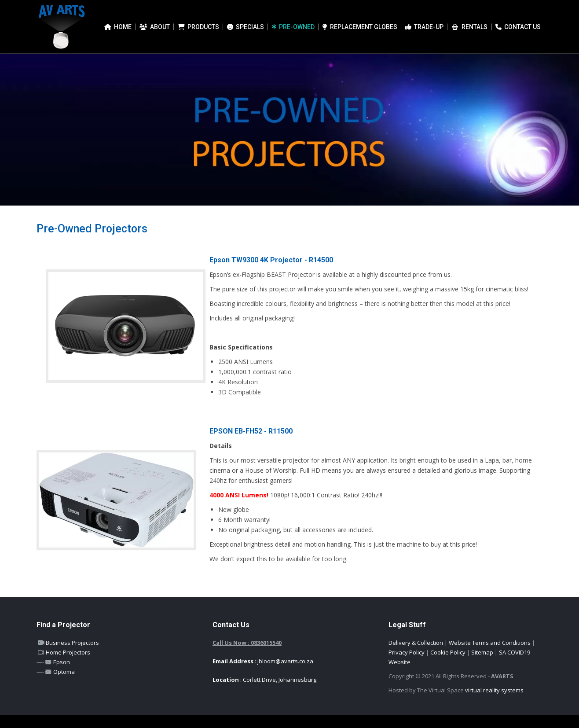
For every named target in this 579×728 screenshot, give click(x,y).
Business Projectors (72, 656)
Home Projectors (67, 665)
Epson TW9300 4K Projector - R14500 (271, 273)
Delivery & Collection (416, 656)
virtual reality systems (494, 703)
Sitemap (482, 665)
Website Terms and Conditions (490, 656)
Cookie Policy (448, 665)
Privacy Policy (407, 665)
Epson (61, 675)
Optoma (63, 685)
